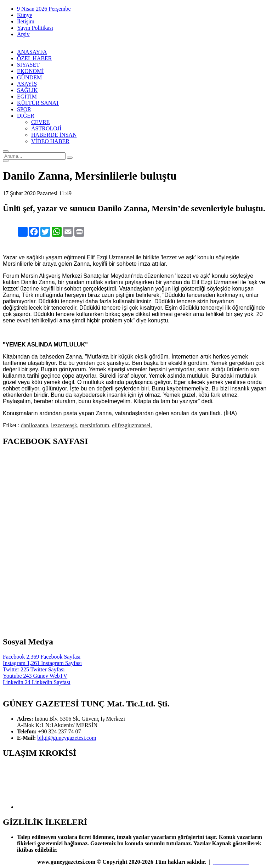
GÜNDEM (29, 77)
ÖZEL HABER (35, 58)
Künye (25, 15)
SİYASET (28, 65)
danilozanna (35, 425)
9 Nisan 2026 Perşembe (44, 9)
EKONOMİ (30, 71)
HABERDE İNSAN (54, 135)
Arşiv (23, 34)
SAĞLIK (27, 90)
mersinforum (95, 425)
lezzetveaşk (64, 425)
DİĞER (26, 116)
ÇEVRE (40, 122)
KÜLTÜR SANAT (38, 103)
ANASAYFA (32, 52)
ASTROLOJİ (46, 128)
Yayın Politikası (35, 28)
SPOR (24, 109)
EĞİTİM (27, 97)
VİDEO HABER (50, 141)
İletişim (26, 21)
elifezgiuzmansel (131, 425)
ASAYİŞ (27, 84)
